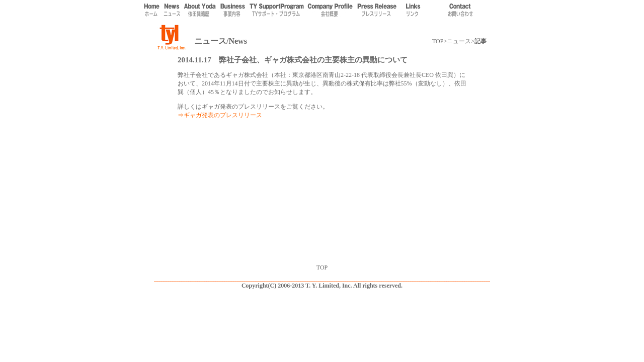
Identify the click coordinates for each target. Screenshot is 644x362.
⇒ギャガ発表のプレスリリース (220, 115)
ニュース (459, 41)
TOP (438, 41)
